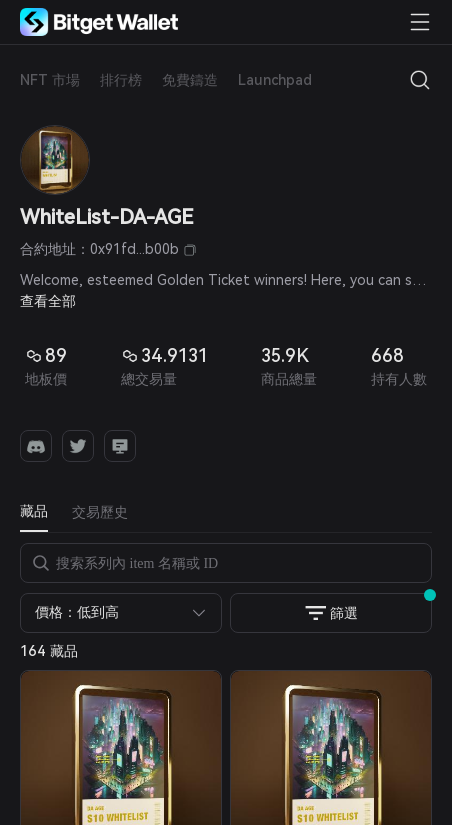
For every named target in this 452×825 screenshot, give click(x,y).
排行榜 (121, 80)
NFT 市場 (50, 80)
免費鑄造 (190, 80)
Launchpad (275, 80)
